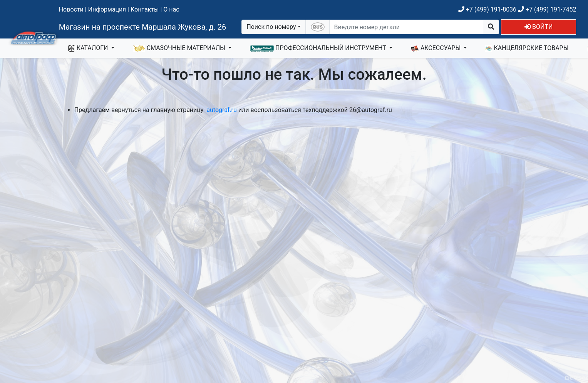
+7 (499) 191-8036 (487, 9)
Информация (107, 9)
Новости (71, 9)
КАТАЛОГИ (89, 48)
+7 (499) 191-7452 (547, 9)
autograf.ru (222, 110)
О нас (171, 9)
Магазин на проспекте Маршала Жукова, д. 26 (143, 27)
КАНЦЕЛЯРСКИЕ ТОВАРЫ (527, 48)
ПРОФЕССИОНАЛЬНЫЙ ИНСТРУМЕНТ (319, 48)
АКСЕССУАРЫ (437, 48)
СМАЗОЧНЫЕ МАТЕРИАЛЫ (180, 48)
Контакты (145, 9)
